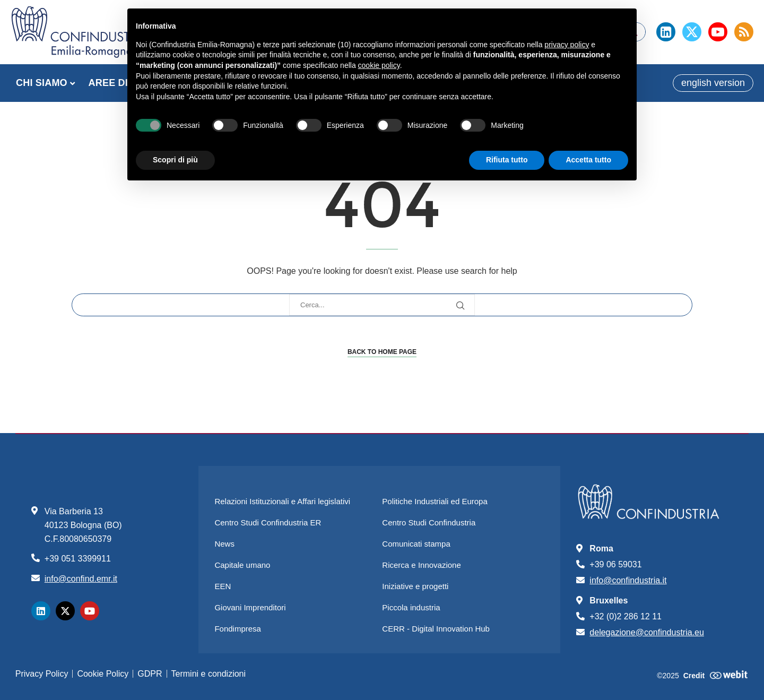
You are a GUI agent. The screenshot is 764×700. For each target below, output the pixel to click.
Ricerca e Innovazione (421, 565)
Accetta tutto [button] (588, 160)
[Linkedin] (666, 32)
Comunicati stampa (416, 544)
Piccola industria (411, 607)
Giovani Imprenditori (250, 607)
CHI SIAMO (42, 83)
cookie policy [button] (379, 65)
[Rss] (744, 32)
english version (713, 83)
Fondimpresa (238, 629)
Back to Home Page (382, 352)
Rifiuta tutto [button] (507, 160)
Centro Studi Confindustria (429, 522)
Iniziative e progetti (415, 586)
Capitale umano (242, 565)
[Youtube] (718, 32)
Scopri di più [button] (175, 160)
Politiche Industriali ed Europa (435, 501)
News (224, 544)
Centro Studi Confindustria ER (268, 522)
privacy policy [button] (567, 45)
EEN (223, 586)
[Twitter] (692, 32)
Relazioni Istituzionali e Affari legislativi (282, 501)
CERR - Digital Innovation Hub (436, 629)
